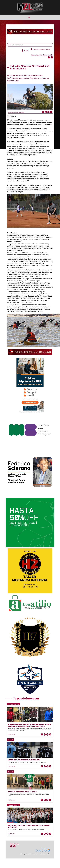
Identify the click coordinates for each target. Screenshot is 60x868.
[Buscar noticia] (32, 45)
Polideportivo (20, 112)
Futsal (11, 740)
